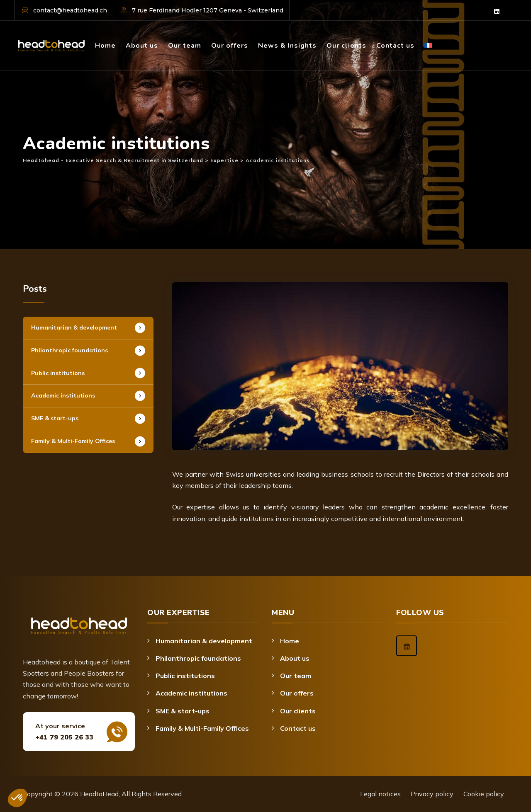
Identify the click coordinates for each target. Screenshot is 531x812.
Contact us (395, 46)
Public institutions (58, 373)
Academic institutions (63, 395)
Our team (185, 46)
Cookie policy (484, 794)
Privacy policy (432, 794)
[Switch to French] (428, 34)
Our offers (230, 46)
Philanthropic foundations (69, 350)
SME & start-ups (55, 418)
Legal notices (380, 794)
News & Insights (287, 46)
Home (105, 46)
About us (142, 46)
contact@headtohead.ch (70, 10)
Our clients (346, 46)
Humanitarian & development (74, 327)
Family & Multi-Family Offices (73, 441)
